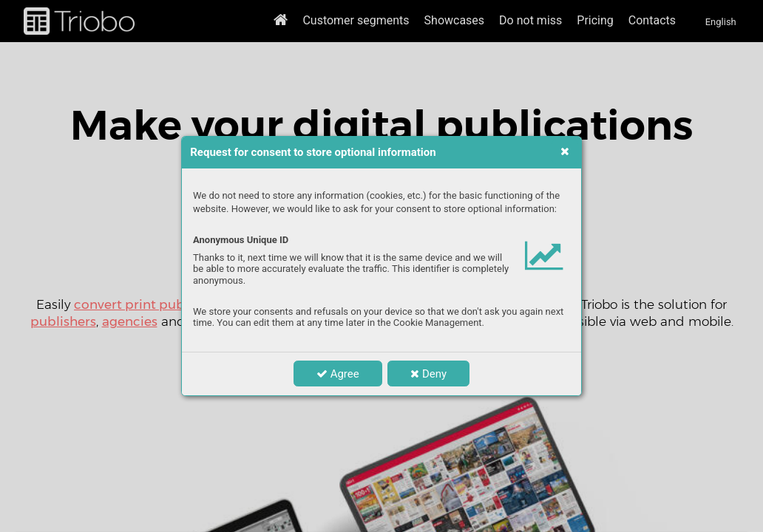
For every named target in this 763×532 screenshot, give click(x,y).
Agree (338, 374)
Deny (428, 374)
